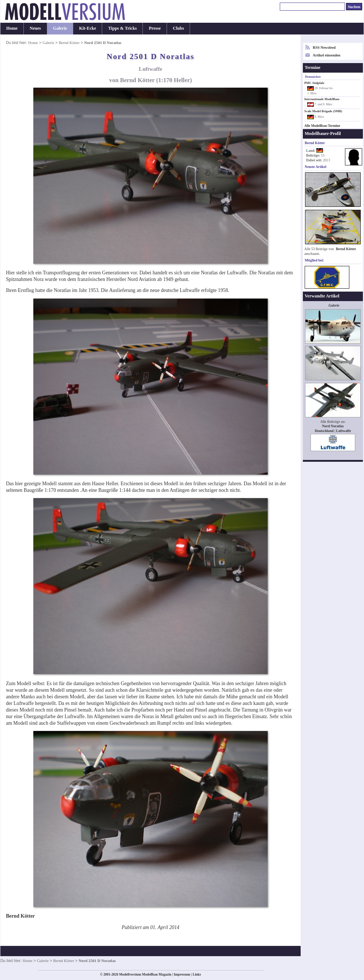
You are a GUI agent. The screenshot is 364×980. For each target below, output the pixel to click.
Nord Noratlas (333, 426)
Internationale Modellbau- (322, 99)
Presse (155, 28)
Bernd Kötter (69, 43)
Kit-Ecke (88, 28)
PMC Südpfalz (314, 83)
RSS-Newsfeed (324, 47)
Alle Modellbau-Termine (322, 126)
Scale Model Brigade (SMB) (323, 111)
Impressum (182, 974)
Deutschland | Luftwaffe (333, 431)
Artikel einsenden (326, 55)
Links (197, 974)
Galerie (60, 28)
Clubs (178, 28)
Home (12, 28)
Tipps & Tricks (122, 28)
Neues (35, 28)
